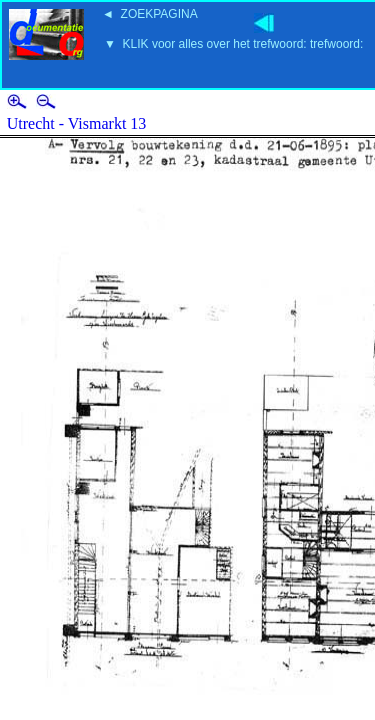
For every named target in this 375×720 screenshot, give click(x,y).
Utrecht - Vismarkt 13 (77, 123)
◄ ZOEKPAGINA (150, 14)
